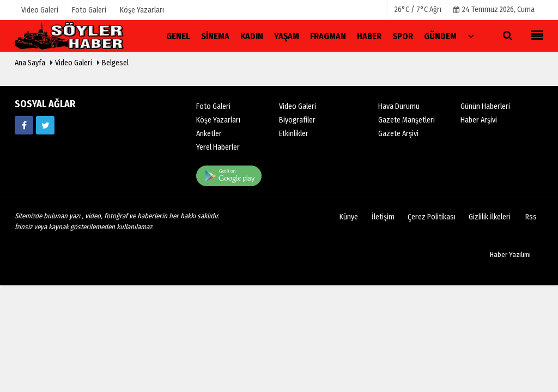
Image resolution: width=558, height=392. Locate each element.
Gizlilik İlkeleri (490, 217)
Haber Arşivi (479, 120)
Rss (531, 217)
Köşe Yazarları (218, 120)
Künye (349, 217)
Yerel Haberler (218, 147)
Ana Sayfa (30, 63)
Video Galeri (74, 63)
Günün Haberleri (485, 106)
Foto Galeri (213, 106)
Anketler (209, 134)
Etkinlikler (294, 134)
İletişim (383, 217)
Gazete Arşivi (398, 134)
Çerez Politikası (432, 217)
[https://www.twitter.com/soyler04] (45, 125)
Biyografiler (297, 120)
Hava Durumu (399, 106)
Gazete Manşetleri (407, 120)
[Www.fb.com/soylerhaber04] (24, 125)
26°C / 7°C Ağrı (418, 10)
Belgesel (115, 63)
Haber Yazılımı (510, 255)
